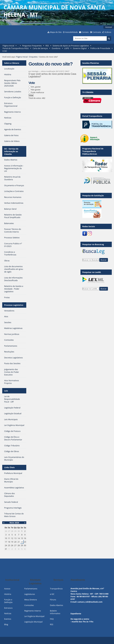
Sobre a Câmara (12, 63)
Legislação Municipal (33, 622)
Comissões (29, 605)
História (8, 594)
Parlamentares (31, 589)
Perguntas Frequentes (32, 46)
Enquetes (33, 57)
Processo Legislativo (14, 305)
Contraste (97, 32)
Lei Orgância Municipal (34, 616)
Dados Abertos (56, 605)
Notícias (8, 613)
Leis (6, 391)
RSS (47, 46)
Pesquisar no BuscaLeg (93, 244)
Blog (6, 624)
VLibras (108, 32)
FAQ (52, 619)
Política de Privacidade (100, 48)
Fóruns (53, 600)
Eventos (8, 619)
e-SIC (52, 594)
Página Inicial (8, 46)
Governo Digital (80, 48)
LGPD (67, 48)
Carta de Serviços (40, 48)
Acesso (7, 589)
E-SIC (5, 51)
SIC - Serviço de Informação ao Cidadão (11, 151)
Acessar (109, 27)
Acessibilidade (71, 32)
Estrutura (8, 608)
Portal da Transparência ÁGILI (16, 48)
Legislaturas (30, 594)
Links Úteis (9, 467)
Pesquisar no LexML (92, 272)
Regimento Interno (33, 611)
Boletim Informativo (55, 612)
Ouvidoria (56, 48)
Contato (85, 32)
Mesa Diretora (31, 600)
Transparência (56, 589)
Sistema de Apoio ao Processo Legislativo (71, 46)
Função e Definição (8, 601)
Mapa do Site (56, 32)
